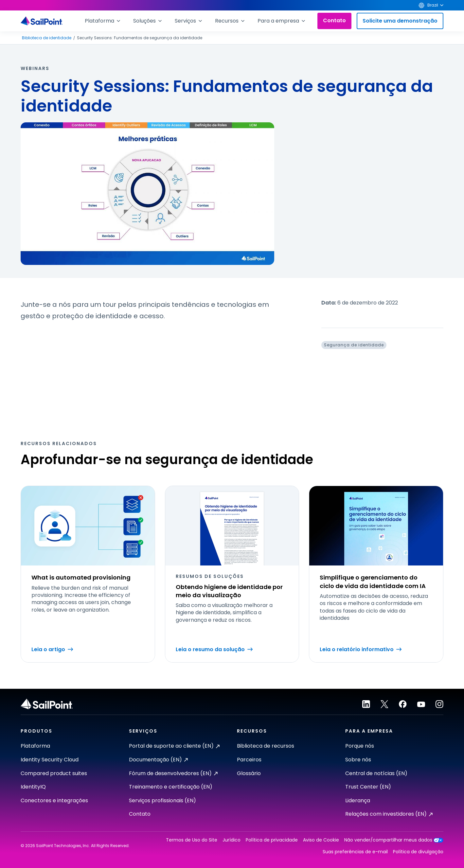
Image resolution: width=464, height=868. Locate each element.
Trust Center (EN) (368, 787)
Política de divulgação (418, 852)
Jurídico (232, 840)
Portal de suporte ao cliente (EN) (174, 746)
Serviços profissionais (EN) (162, 800)
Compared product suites (54, 773)
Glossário (249, 773)
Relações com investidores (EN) (389, 814)
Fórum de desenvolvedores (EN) (173, 773)
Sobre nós (358, 760)
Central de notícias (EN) (376, 773)
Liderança (358, 800)
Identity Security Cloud (50, 760)
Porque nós (360, 746)
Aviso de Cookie (321, 840)
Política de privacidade (272, 840)
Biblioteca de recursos (266, 746)
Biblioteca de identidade (47, 38)
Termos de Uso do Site (192, 840)
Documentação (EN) (158, 760)
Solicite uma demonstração (400, 21)
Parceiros (249, 760)
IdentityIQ (33, 787)
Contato (334, 20)
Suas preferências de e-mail (355, 852)
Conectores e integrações (54, 800)
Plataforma (35, 746)
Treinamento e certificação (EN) (171, 787)
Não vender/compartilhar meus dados (394, 840)
